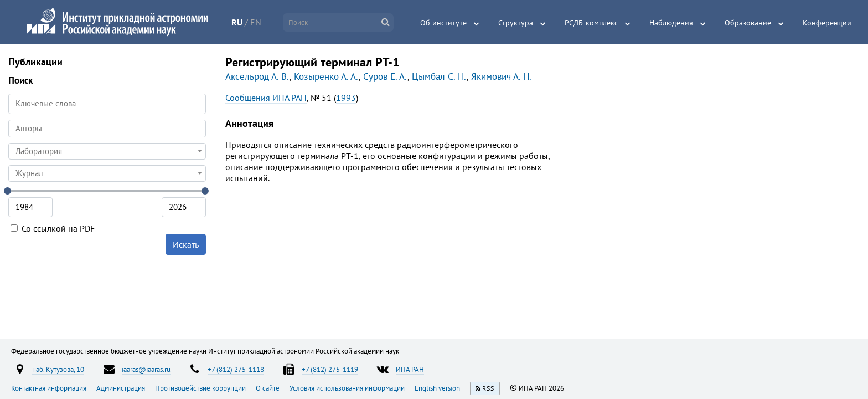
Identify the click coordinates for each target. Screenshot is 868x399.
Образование (748, 23)
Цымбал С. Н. (439, 76)
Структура (516, 23)
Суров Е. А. (385, 76)
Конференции (827, 23)
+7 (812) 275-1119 (330, 369)
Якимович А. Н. (501, 76)
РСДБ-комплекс (591, 23)
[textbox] (107, 151)
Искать (186, 244)
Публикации (35, 62)
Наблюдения (671, 23)
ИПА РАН (410, 369)
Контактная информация (50, 388)
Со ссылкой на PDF (53, 228)
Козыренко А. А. (326, 76)
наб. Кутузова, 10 (58, 369)
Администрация (122, 388)
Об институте (443, 23)
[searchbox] (107, 128)
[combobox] (107, 129)
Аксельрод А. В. (257, 76)
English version (438, 388)
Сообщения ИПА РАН (266, 98)
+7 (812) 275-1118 (236, 369)
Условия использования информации (348, 388)
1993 (346, 98)
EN (256, 22)
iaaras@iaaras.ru (146, 369)
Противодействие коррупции (201, 388)
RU (237, 22)
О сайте (268, 388)
